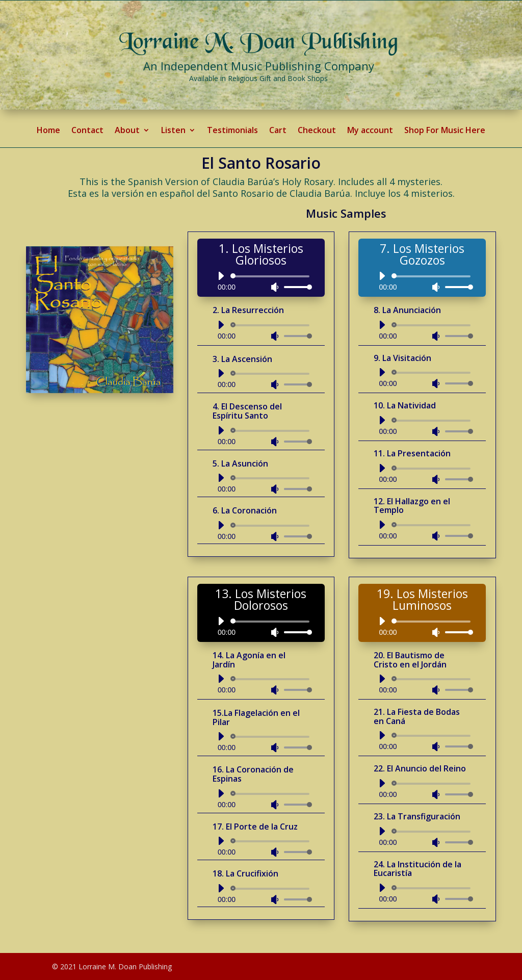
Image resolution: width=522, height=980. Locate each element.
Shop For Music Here (445, 131)
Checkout (317, 131)
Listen (173, 131)
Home (48, 131)
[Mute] (275, 287)
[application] (261, 281)
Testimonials (232, 131)
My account (370, 131)
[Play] (221, 276)
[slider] (272, 276)
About (127, 131)
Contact (87, 131)
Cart (278, 131)
